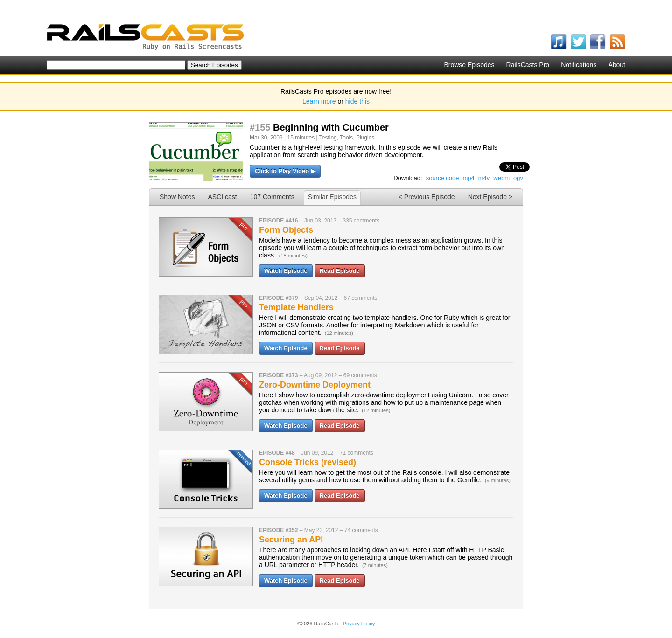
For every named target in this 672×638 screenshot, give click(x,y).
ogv (518, 178)
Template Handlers (296, 307)
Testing (328, 138)
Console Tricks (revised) (308, 462)
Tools (346, 138)
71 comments (357, 453)
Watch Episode (286, 271)
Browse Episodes (469, 65)
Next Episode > (490, 197)
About (617, 65)
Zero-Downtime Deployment (315, 385)
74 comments (361, 530)
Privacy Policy (359, 624)
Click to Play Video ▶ (285, 171)
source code (443, 178)
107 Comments (272, 197)
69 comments (360, 375)
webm (501, 178)
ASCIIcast (222, 197)
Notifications (579, 65)
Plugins (365, 138)
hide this (357, 101)
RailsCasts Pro (528, 65)
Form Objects (286, 230)
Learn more (319, 101)
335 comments (361, 221)
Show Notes (177, 197)
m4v (484, 178)
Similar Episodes (332, 197)
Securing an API (291, 540)
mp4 (468, 178)
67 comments (360, 298)
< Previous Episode (427, 197)
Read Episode (340, 271)
